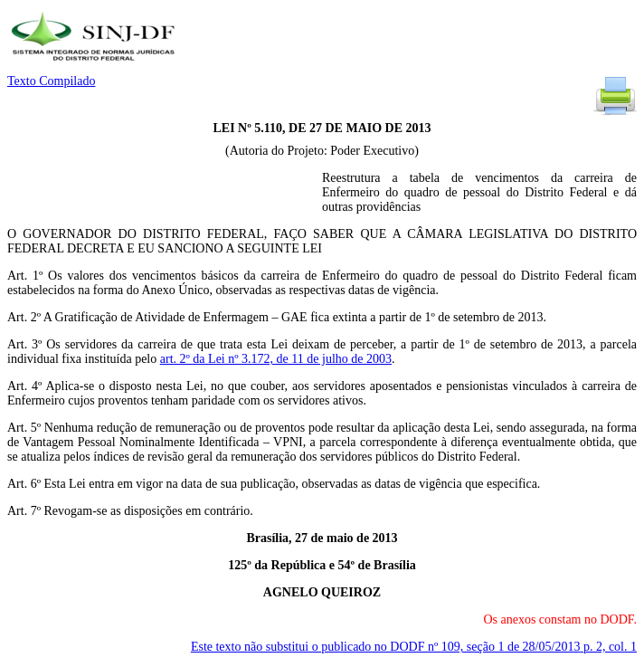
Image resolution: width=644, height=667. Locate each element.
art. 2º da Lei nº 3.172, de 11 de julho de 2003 (276, 359)
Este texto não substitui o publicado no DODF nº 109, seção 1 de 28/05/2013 (414, 647)
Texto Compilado (51, 81)
